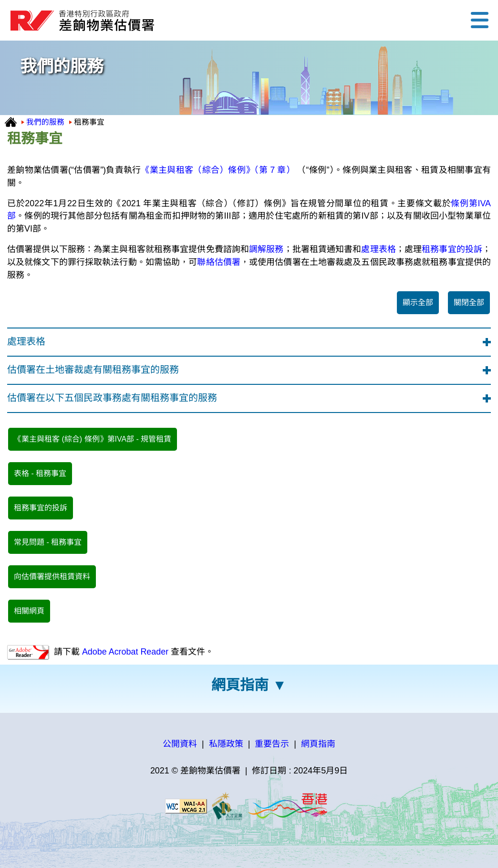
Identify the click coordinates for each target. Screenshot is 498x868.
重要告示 (272, 744)
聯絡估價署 (219, 262)
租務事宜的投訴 (452, 249)
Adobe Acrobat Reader (124, 652)
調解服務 (266, 249)
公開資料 (180, 744)
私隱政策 (226, 744)
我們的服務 (45, 122)
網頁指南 (240, 685)
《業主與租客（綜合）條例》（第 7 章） (218, 170)
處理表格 (378, 249)
